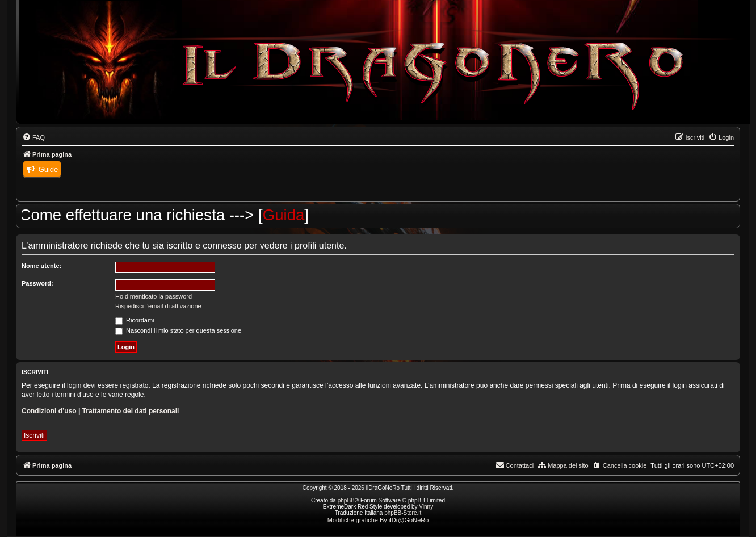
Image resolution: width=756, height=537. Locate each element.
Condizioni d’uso (49, 411)
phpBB (346, 500)
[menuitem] (33, 137)
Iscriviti (34, 435)
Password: (37, 283)
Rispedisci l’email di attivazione (158, 306)
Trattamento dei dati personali (131, 411)
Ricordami (135, 320)
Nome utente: (41, 266)
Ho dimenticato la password (154, 296)
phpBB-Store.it (403, 513)
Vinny (426, 507)
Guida (291, 215)
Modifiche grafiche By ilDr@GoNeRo (378, 520)
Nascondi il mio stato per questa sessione (178, 330)
